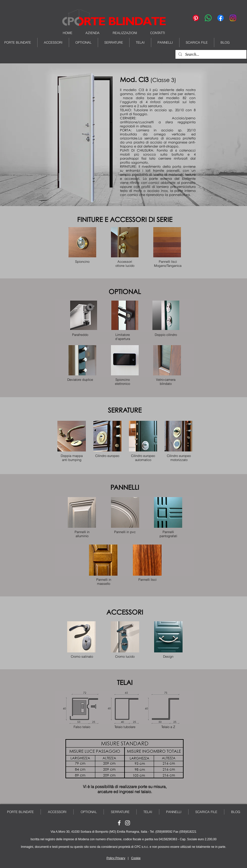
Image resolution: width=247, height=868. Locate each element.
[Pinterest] (196, 18)
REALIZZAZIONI (125, 33)
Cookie (136, 858)
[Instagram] (233, 18)
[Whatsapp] (208, 18)
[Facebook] (221, 18)
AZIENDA (92, 33)
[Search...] (210, 55)
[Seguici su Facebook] (119, 823)
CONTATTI (158, 33)
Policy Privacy (116, 858)
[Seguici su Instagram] (128, 823)
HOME (68, 33)
